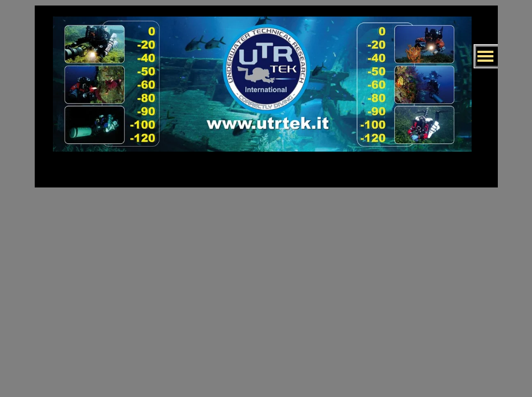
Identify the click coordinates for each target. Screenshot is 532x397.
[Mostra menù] (486, 56)
